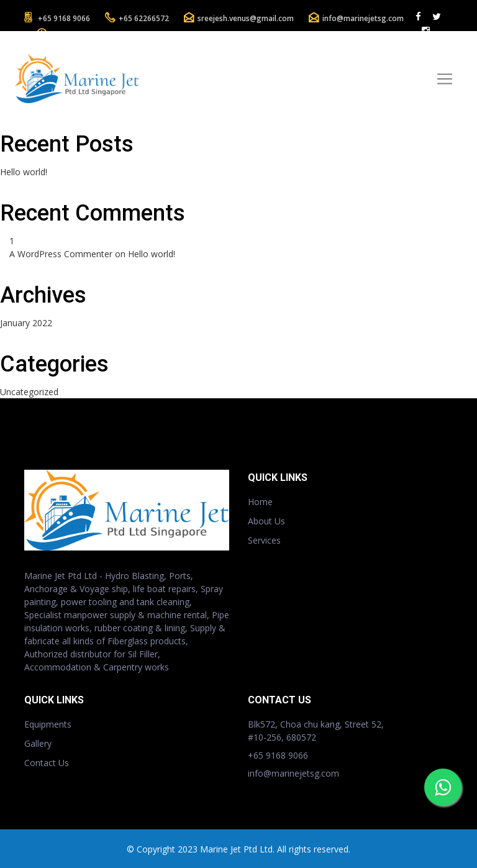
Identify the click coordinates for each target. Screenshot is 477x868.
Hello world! (24, 172)
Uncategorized (29, 392)
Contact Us (47, 763)
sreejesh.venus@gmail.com (246, 18)
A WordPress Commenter (61, 254)
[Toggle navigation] (445, 79)
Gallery (38, 743)
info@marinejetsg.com (363, 18)
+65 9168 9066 (64, 18)
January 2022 (26, 323)
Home (260, 502)
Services (264, 540)
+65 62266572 (144, 18)
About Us (266, 521)
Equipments (48, 724)
